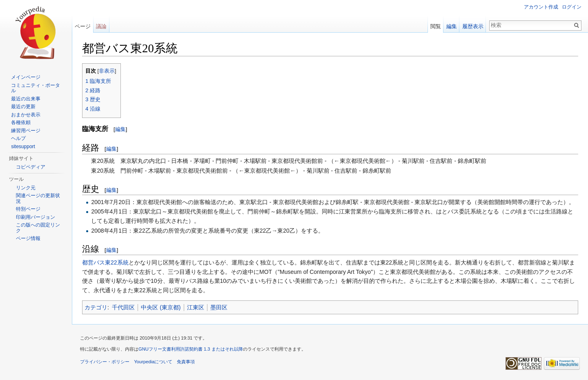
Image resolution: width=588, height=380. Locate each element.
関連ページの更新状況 (38, 198)
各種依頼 (21, 122)
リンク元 (26, 188)
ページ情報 (28, 238)
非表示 (107, 71)
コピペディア (31, 167)
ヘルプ (18, 138)
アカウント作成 (541, 7)
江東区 (196, 307)
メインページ (26, 77)
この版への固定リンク (38, 228)
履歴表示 (473, 26)
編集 (120, 129)
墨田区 (219, 307)
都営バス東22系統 (105, 262)
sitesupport (23, 147)
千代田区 (123, 307)
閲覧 (436, 26)
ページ (83, 26)
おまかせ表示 (26, 115)
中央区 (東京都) (161, 307)
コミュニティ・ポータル (36, 88)
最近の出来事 (26, 99)
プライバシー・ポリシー (105, 362)
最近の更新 (23, 107)
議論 (101, 26)
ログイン (572, 7)
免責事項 (186, 362)
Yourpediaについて (153, 362)
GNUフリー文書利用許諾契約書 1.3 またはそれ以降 (191, 349)
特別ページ (28, 209)
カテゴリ (96, 307)
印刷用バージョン (36, 217)
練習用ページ (26, 131)
